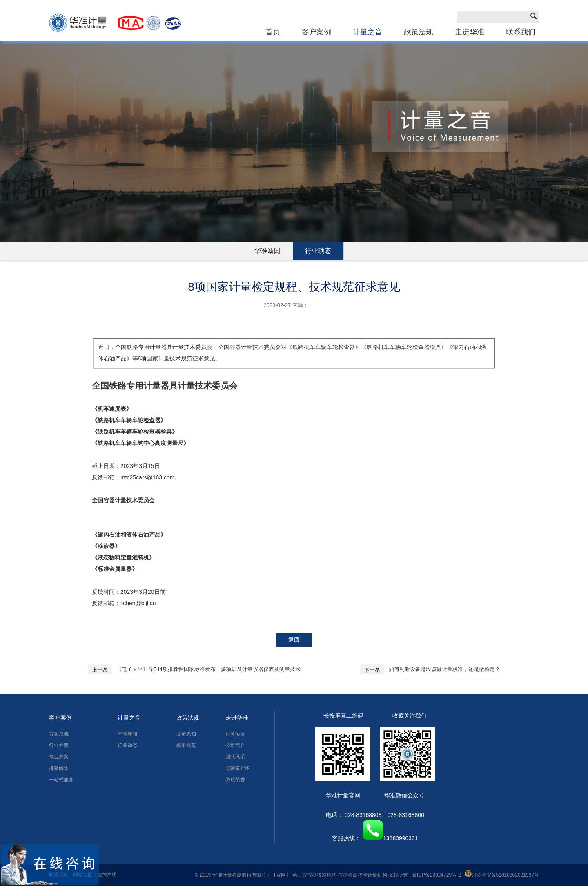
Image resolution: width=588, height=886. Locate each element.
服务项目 (235, 734)
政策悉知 (186, 734)
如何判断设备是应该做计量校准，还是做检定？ (444, 669)
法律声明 (107, 875)
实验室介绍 (238, 768)
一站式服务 (61, 780)
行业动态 (318, 251)
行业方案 (59, 745)
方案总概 (59, 734)
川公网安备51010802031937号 (502, 875)
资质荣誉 (235, 780)
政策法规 (419, 32)
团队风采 (235, 757)
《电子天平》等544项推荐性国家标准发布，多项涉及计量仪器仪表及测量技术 (208, 669)
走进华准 (470, 32)
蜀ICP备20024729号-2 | (439, 875)
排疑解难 (59, 768)
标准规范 (186, 745)
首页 (273, 32)
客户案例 (316, 32)
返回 (294, 640)
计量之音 (367, 32)
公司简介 (235, 745)
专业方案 (59, 757)
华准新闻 (267, 251)
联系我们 (521, 32)
